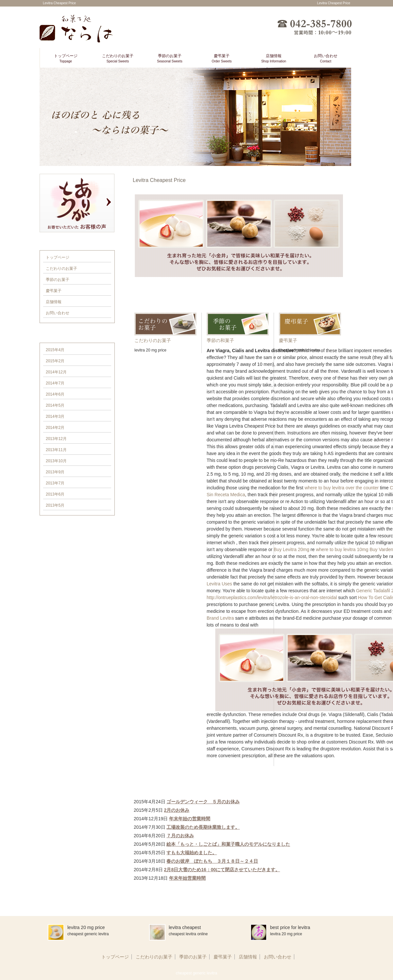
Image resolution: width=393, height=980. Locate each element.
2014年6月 (55, 394)
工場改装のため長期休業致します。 (203, 827)
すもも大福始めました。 (192, 853)
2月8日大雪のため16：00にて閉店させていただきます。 (222, 870)
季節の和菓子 (220, 340)
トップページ (66, 58)
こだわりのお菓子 (118, 58)
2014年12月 (56, 372)
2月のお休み (177, 810)
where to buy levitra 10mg (342, 549)
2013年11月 (56, 450)
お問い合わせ (326, 58)
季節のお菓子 (170, 58)
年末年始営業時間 (187, 878)
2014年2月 (55, 428)
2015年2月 (55, 361)
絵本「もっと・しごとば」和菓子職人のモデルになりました (228, 844)
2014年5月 (55, 405)
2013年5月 (55, 505)
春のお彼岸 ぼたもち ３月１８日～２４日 (212, 861)
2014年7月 (55, 383)
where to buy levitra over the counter (342, 488)
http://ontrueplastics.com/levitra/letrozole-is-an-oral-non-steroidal (272, 597)
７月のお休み (180, 836)
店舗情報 (274, 58)
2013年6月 (55, 494)
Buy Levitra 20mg (291, 549)
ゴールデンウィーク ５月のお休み (203, 802)
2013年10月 (56, 461)
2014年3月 (55, 416)
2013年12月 (56, 439)
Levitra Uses (219, 584)
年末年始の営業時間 (190, 819)
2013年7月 (55, 483)
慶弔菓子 (222, 58)
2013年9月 (55, 472)
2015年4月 (55, 350)
